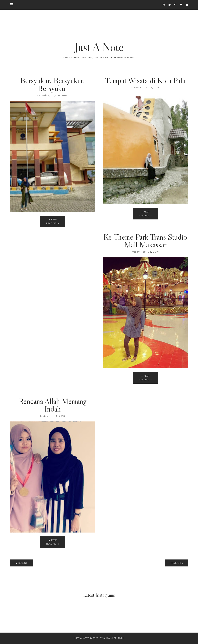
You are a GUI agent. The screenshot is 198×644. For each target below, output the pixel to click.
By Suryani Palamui (112, 638)
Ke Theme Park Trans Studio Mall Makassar (145, 241)
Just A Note (99, 47)
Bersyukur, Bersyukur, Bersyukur (53, 84)
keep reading (51, 221)
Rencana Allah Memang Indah (53, 405)
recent (23, 563)
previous (175, 563)
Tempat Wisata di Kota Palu (145, 80)
